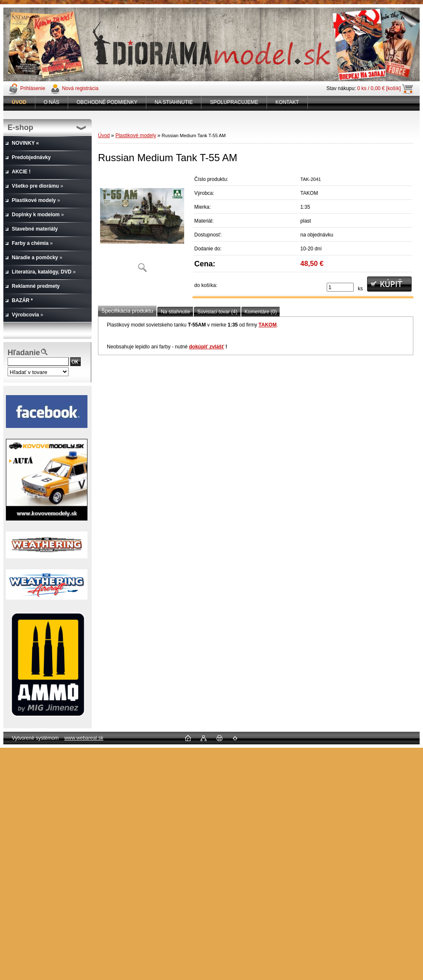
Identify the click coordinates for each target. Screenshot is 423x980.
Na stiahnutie (175, 312)
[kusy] (340, 287)
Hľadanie (24, 353)
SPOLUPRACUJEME (234, 102)
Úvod (104, 135)
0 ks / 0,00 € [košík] (379, 88)
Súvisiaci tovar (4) (217, 312)
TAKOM (268, 325)
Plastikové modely (136, 135)
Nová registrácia (80, 88)
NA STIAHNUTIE (174, 102)
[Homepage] (19, 102)
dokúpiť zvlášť (206, 347)
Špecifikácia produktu (127, 311)
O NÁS (52, 102)
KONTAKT (287, 102)
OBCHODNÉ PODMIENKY (107, 102)
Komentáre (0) (261, 312)
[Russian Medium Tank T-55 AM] (142, 225)
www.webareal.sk (84, 738)
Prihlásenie (33, 88)
